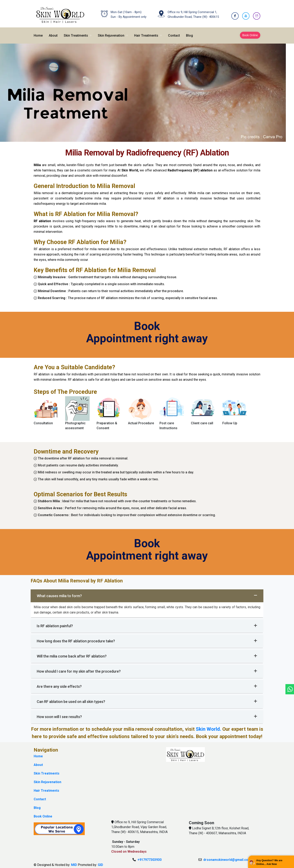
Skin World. (208, 726)
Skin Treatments (76, 33)
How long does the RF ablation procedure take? (147, 638)
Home (38, 33)
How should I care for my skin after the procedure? (147, 669)
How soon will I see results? (147, 714)
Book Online (250, 32)
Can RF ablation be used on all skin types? (147, 699)
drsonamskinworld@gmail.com (227, 857)
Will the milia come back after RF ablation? (147, 653)
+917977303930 (149, 857)
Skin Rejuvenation (111, 33)
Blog (189, 33)
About (53, 33)
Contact (174, 33)
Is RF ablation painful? (147, 623)
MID (74, 862)
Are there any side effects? (147, 684)
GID (100, 862)
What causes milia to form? (147, 593)
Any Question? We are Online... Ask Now (269, 862)
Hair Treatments (146, 33)
